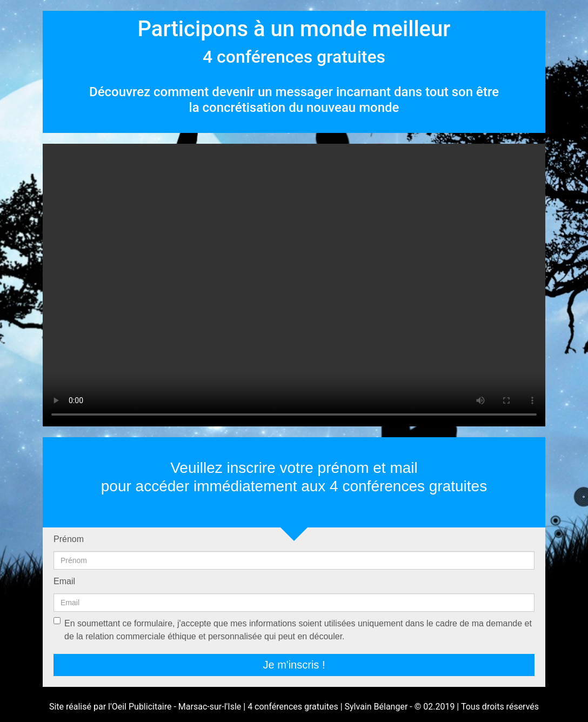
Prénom (69, 539)
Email (64, 581)
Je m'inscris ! (294, 665)
